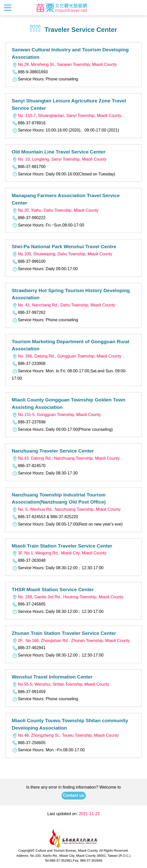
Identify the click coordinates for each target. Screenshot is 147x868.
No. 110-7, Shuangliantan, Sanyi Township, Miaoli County (67, 116)
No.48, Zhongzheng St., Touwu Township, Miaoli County (65, 735)
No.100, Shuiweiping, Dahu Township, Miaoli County (62, 254)
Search (139, 8)
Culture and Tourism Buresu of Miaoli (62, 8)
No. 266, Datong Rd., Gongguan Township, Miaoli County (66, 356)
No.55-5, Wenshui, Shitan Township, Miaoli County (61, 684)
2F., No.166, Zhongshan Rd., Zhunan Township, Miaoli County (71, 641)
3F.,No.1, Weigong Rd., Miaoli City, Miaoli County (59, 553)
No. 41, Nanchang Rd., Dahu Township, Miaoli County (63, 305)
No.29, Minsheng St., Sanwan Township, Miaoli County (64, 64)
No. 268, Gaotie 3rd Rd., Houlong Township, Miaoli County (68, 597)
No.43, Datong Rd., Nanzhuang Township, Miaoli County (66, 458)
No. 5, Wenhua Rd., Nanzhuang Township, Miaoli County (66, 509)
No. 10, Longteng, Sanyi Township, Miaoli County (59, 159)
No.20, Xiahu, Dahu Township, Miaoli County (55, 210)
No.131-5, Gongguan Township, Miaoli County (56, 415)
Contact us (73, 795)
